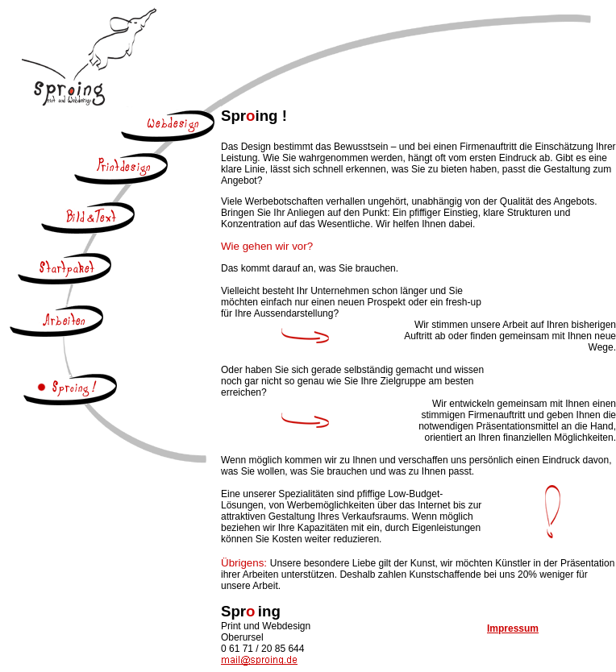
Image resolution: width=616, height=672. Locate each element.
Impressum (513, 628)
